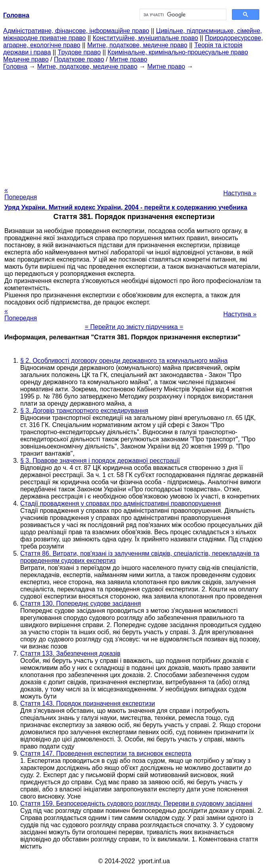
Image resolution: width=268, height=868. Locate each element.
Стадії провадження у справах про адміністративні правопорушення (121, 503)
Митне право (128, 59)
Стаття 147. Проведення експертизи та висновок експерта (106, 753)
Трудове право (79, 52)
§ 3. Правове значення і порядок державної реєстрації (100, 461)
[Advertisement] (134, 126)
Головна (15, 66)
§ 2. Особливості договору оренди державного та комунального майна (124, 361)
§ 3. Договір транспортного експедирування (84, 411)
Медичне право (26, 59)
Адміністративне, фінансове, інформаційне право (76, 31)
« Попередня (21, 193)
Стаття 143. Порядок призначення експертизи (88, 703)
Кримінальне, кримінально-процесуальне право (178, 52)
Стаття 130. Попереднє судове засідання (81, 603)
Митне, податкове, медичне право (137, 45)
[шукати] (182, 15)
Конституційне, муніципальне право (145, 38)
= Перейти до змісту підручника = (134, 327)
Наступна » (240, 193)
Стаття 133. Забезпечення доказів (70, 653)
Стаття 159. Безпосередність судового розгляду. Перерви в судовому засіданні (136, 804)
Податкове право (79, 59)
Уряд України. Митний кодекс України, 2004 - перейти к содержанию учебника (126, 207)
